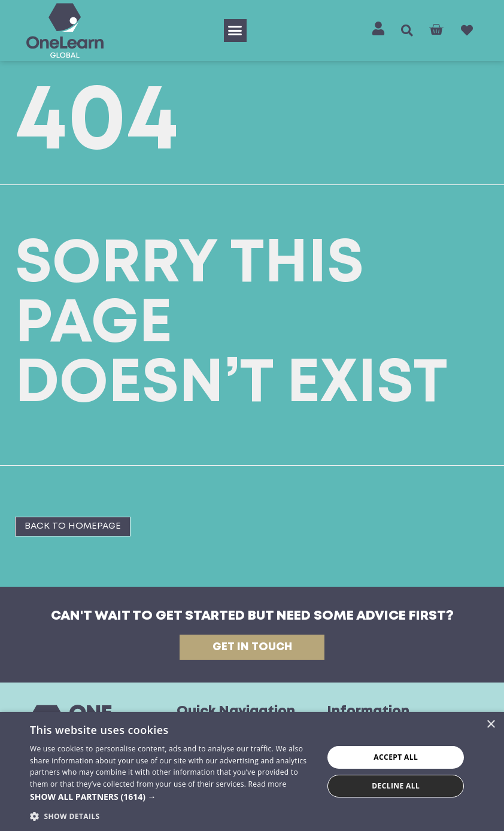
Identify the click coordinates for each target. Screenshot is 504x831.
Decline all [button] (396, 786)
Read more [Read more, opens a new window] (268, 784)
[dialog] (252, 771)
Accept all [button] (396, 757)
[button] (235, 31)
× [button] (491, 725)
